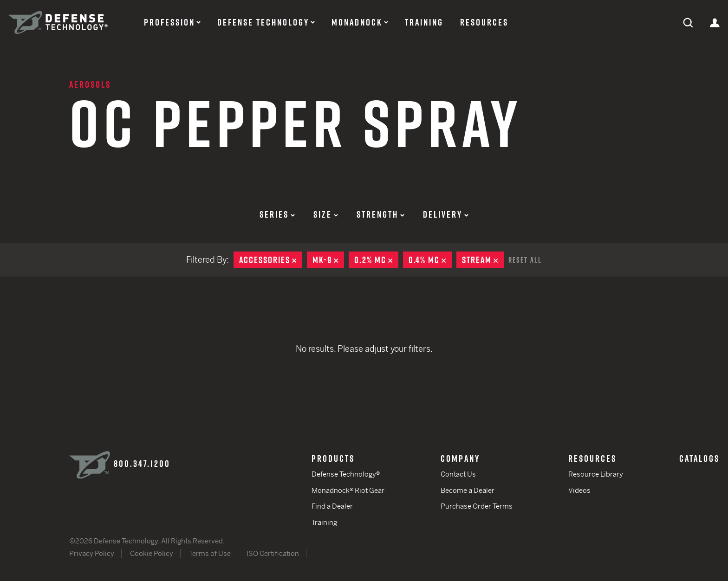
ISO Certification (273, 553)
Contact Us (458, 474)
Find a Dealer (332, 506)
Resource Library (596, 474)
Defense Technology (263, 22)
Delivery (446, 214)
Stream (483, 260)
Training (424, 22)
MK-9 (328, 260)
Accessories (271, 260)
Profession (169, 22)
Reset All (525, 260)
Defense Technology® (346, 474)
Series (277, 214)
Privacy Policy (92, 553)
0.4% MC (430, 260)
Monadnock (357, 22)
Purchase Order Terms (477, 506)
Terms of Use (210, 553)
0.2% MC (376, 260)
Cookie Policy (152, 553)
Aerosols (90, 84)
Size (326, 214)
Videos (579, 490)
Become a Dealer (468, 490)
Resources (484, 22)
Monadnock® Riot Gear (348, 490)
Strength (380, 214)
